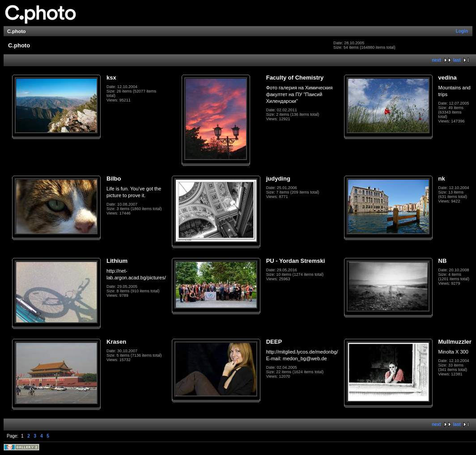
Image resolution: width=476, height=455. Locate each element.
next (436, 60)
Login (462, 31)
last (457, 60)
